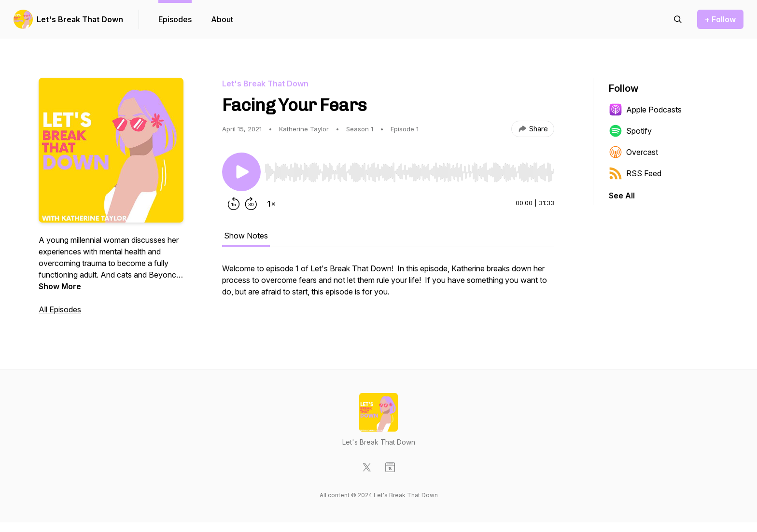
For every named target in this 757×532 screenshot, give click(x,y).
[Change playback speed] (271, 204)
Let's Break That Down (80, 19)
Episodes (175, 19)
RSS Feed (635, 173)
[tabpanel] (388, 285)
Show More (60, 286)
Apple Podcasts (645, 110)
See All (622, 196)
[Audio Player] (409, 169)
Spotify (630, 131)
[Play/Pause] (241, 172)
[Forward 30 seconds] (251, 204)
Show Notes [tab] (246, 236)
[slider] (409, 172)
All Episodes (60, 309)
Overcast (633, 152)
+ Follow (720, 19)
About (222, 19)
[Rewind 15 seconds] (234, 204)
